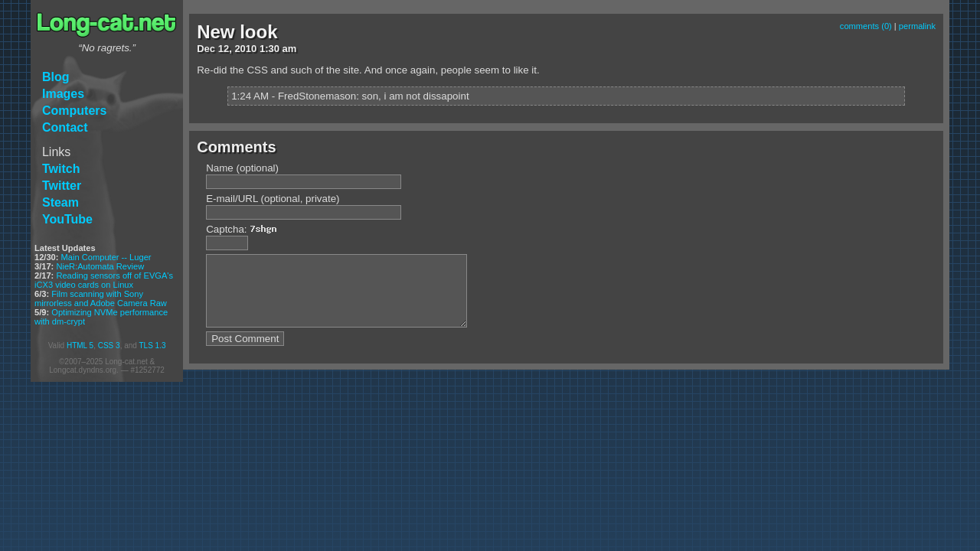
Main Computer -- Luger (106, 257)
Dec (206, 49)
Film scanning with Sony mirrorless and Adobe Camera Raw (101, 298)
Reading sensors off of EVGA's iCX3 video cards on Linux (104, 280)
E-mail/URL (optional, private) (273, 199)
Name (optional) (242, 168)
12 (224, 49)
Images (63, 94)
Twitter (62, 186)
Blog (56, 77)
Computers (74, 111)
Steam (60, 202)
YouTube (67, 219)
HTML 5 (80, 346)
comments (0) (866, 26)
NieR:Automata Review (100, 266)
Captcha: (245, 229)
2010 (245, 49)
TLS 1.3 (152, 346)
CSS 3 (109, 346)
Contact (65, 127)
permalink (917, 26)
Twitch (61, 169)
